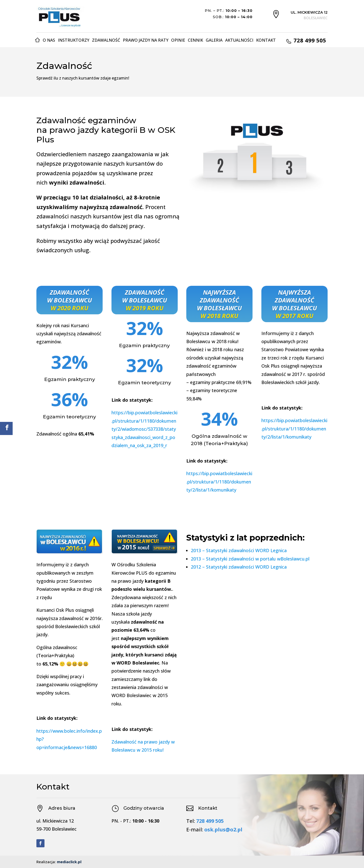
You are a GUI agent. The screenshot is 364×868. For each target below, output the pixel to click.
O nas (49, 40)
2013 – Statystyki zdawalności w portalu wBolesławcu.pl (250, 559)
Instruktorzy (74, 40)
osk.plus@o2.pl (223, 829)
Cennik (195, 40)
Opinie (178, 40)
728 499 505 (210, 821)
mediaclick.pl (69, 862)
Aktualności (239, 40)
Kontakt (266, 40)
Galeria (214, 40)
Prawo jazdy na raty (146, 40)
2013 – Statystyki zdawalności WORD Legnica (239, 550)
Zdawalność (106, 40)
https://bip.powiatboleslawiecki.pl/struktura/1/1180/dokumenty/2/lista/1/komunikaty (219, 482)
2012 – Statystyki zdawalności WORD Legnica (239, 567)
